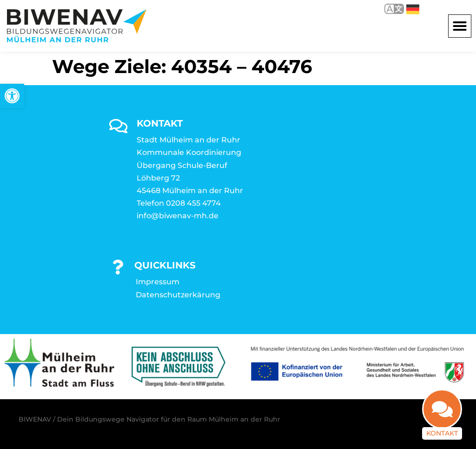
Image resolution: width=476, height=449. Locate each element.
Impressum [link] (158, 282)
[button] (460, 26)
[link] (12, 96)
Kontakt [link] (442, 428)
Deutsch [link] (413, 9)
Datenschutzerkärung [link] (178, 295)
